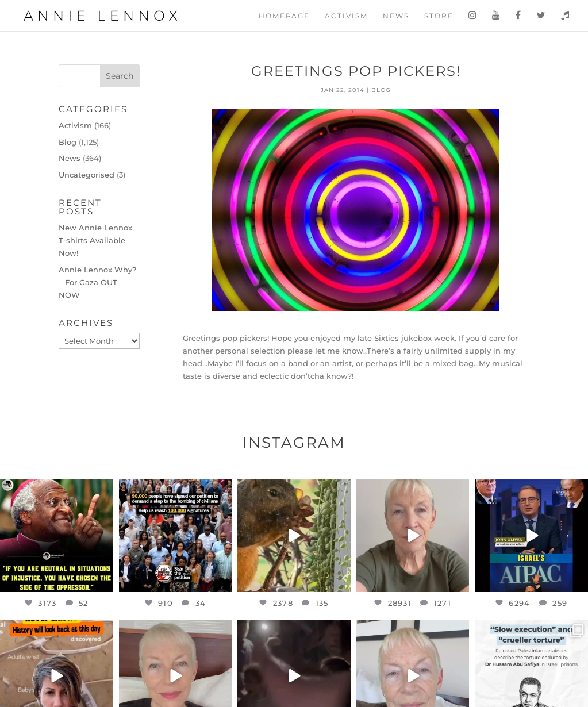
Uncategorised (87, 175)
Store (439, 16)
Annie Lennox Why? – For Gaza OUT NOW (97, 282)
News (396, 16)
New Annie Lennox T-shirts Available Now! (95, 240)
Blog (381, 90)
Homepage (284, 16)
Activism (346, 16)
